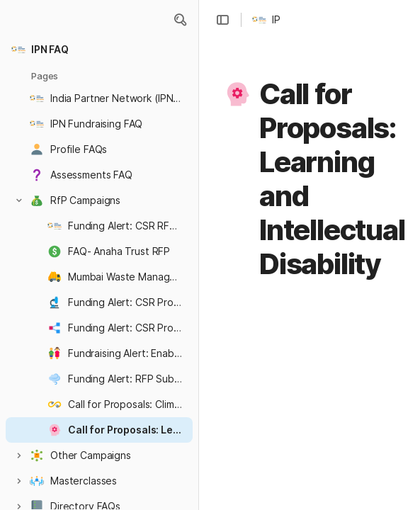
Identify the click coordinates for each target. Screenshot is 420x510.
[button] (180, 20)
